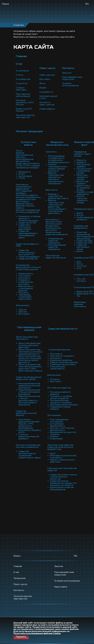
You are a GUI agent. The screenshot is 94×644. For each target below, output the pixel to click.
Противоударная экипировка (59, 421)
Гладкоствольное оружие (64, 362)
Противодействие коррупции (72, 78)
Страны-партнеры (21, 89)
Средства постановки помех (83, 247)
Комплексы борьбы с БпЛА (30, 431)
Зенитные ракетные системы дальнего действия (29, 345)
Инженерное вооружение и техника (28, 266)
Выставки (45, 79)
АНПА (80, 215)
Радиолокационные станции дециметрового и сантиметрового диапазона (29, 400)
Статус (20, 75)
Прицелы (23, 293)
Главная (21, 56)
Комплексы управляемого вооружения (24, 187)
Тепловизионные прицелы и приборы (61, 402)
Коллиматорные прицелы (64, 405)
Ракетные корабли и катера (82, 177)
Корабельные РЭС (84, 258)
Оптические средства (59, 388)
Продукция (19, 578)
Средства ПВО (84, 241)
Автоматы (24, 278)
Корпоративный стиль (48, 97)
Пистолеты (25, 276)
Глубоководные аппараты (85, 219)
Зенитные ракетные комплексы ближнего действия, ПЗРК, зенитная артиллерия (30, 368)
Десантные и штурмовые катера (83, 188)
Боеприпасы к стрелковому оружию (26, 288)
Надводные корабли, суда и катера (82, 154)
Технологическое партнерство (25, 116)
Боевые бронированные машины (24, 155)
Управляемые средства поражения (56, 241)
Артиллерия (25, 176)
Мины (80, 251)
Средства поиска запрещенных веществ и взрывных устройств (63, 483)
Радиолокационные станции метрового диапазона (29, 392)
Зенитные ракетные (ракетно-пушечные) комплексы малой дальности (30, 359)
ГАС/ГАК (81, 266)
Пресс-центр (20, 584)
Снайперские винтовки (26, 283)
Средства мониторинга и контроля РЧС (27, 252)
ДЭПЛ (80, 213)
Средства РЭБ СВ (28, 259)
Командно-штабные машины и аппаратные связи (29, 219)
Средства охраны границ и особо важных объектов (64, 477)
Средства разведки (29, 257)
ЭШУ (53, 453)
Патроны (55, 379)
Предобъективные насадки (60, 408)
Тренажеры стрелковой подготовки (25, 297)
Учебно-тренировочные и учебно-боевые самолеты (58, 168)
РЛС (79, 262)
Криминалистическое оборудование (62, 488)
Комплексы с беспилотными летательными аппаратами (54, 223)
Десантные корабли (82, 182)
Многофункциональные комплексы (63, 457)
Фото (42, 83)
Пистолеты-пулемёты (62, 356)
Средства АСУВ (27, 223)
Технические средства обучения (56, 257)
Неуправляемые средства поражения (57, 247)
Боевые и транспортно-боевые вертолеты (58, 196)
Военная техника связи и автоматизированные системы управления (28, 209)
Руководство (23, 79)
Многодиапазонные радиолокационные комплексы (29, 386)
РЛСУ (80, 264)
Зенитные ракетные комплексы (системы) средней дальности (30, 352)
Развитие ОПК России (24, 110)
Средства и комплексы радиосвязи (25, 227)
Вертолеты (52, 190)
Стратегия (22, 83)
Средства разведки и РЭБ (27, 245)
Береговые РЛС (85, 292)
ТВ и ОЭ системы (81, 280)
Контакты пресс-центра (47, 104)
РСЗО (22, 174)
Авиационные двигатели (53, 229)
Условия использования (70, 84)
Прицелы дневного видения (60, 393)
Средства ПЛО (84, 243)
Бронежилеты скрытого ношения (63, 433)
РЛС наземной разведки (24, 192)
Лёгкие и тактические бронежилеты (62, 429)
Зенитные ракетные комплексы (27, 338)
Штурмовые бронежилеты (57, 425)
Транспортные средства (60, 445)
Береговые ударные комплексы (80, 304)
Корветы (81, 162)
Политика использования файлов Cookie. (37, 633)
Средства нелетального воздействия (60, 448)
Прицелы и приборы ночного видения (61, 397)
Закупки (67, 73)
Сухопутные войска (28, 144)
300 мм (23, 312)
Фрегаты (81, 160)
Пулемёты (24, 280)
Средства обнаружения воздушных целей (29, 378)
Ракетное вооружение (83, 233)
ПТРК (22, 178)
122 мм (22, 310)
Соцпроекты (46, 92)
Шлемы (54, 436)
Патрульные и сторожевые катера (84, 171)
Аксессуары (56, 439)
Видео (43, 88)
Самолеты (51, 152)
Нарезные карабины (61, 360)
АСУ (79, 268)
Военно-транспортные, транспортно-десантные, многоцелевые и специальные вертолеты (57, 207)
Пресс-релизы (47, 75)
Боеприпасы (23, 305)
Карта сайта (61, 587)
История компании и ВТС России (25, 102)
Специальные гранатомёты (57, 368)
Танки (19, 151)
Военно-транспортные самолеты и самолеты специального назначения (56, 178)
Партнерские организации (23, 95)
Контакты (19, 590)
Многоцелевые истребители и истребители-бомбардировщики (59, 159)
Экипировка (54, 415)
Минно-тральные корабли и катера (82, 199)
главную (33, 37)
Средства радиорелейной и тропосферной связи (28, 234)
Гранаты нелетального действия (62, 461)
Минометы (24, 172)
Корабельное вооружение (81, 227)
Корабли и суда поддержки (85, 193)
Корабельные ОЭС (84, 275)
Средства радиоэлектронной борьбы (26, 413)
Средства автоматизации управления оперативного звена (29, 454)
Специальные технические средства (62, 469)
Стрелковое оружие (27, 269)
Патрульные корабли (83, 166)
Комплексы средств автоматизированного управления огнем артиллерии (28, 198)
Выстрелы (24, 314)
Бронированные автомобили (25, 160)
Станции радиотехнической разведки (29, 436)
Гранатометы (26, 274)
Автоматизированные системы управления (28, 446)
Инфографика (47, 109)
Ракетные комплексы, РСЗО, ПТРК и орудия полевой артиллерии (28, 166)
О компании (22, 71)
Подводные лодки (84, 209)
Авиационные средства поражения (57, 233)
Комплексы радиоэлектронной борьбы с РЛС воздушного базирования (29, 424)
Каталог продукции (29, 131)
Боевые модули (24, 204)
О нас (16, 572)
